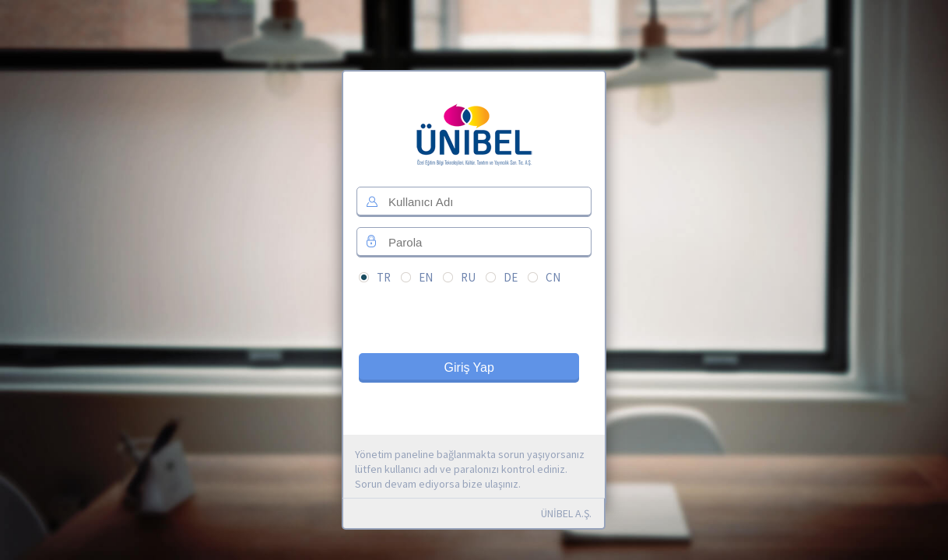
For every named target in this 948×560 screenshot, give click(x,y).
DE (511, 277)
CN (553, 277)
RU (468, 277)
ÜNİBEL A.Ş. (566, 513)
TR (384, 277)
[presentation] (477, 324)
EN (426, 277)
